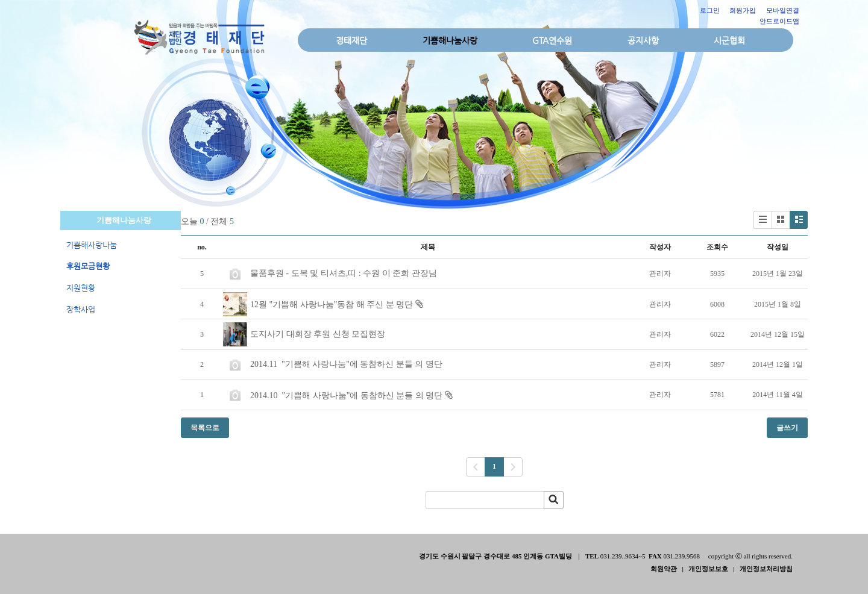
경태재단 (351, 40)
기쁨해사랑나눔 (92, 245)
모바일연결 (783, 10)
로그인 (710, 10)
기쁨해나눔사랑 (450, 40)
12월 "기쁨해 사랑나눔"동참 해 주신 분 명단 (332, 305)
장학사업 (81, 309)
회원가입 (743, 10)
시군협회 (729, 40)
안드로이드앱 (779, 21)
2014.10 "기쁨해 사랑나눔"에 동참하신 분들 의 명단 (346, 395)
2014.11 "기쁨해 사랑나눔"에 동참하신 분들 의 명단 (346, 364)
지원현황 (81, 288)
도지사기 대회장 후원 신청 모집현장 (318, 334)
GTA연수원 (552, 40)
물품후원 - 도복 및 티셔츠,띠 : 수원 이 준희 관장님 (344, 273)
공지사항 (643, 40)
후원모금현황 (88, 266)
